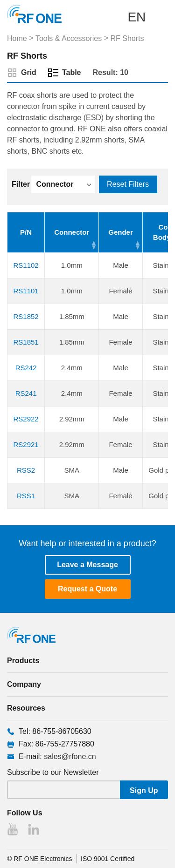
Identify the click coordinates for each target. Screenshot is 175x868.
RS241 (26, 393)
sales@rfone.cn (70, 756)
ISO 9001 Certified (108, 859)
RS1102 (26, 265)
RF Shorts (127, 38)
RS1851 (26, 342)
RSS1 (26, 496)
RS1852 (26, 316)
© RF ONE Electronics (39, 859)
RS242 (26, 368)
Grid (29, 72)
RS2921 (26, 444)
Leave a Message (87, 565)
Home (17, 38)
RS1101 (26, 291)
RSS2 (26, 470)
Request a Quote (87, 589)
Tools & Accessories (69, 38)
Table (72, 72)
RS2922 (26, 419)
